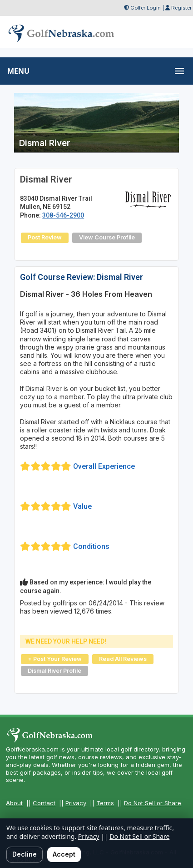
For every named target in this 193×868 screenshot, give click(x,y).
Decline (25, 854)
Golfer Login (146, 8)
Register (181, 8)
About (14, 803)
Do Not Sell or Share (153, 803)
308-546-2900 (63, 215)
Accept (64, 854)
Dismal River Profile (54, 671)
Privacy (76, 803)
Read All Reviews (123, 659)
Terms (105, 803)
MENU (18, 71)
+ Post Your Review (55, 659)
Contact (44, 803)
